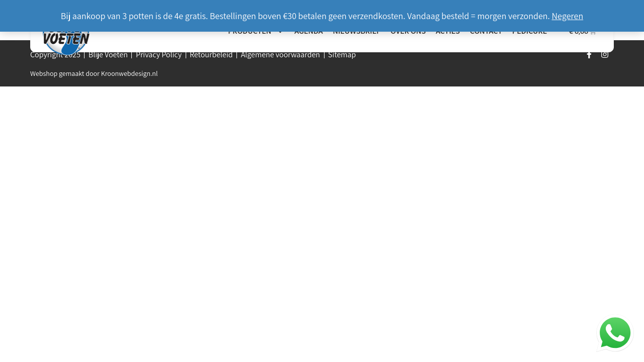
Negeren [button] (568, 16)
